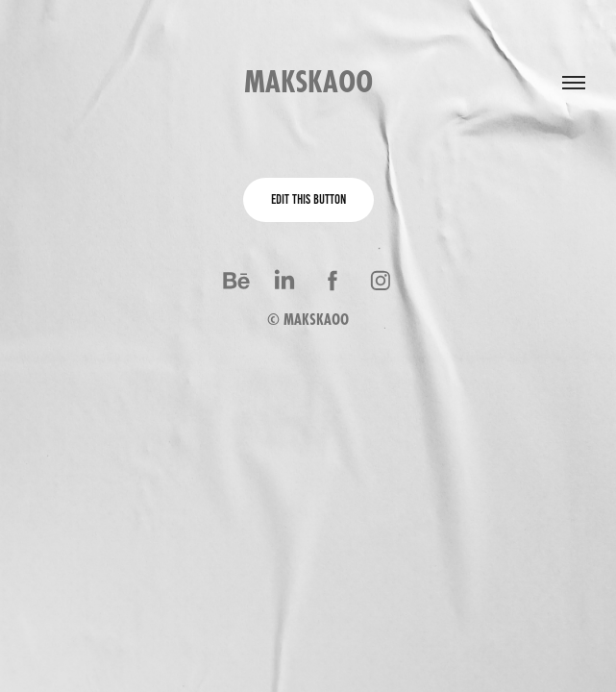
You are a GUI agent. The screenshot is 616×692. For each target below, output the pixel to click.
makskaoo (308, 82)
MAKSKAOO (316, 320)
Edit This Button (308, 199)
